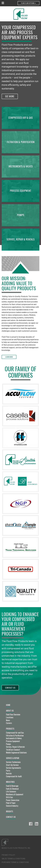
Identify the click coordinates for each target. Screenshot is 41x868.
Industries (10, 782)
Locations (10, 717)
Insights (10, 811)
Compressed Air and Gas (15, 733)
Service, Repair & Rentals (15, 747)
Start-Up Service (12, 765)
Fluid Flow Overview (13, 714)
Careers (9, 723)
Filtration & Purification (15, 735)
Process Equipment (13, 741)
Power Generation (13, 800)
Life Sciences (11, 791)
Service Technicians (13, 762)
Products (10, 729)
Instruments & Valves (14, 738)
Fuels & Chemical (12, 789)
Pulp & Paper (11, 803)
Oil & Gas (9, 797)
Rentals (9, 773)
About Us (10, 711)
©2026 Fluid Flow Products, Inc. (16, 848)
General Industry (12, 806)
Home (8, 705)
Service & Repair (13, 758)
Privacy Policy (8, 855)
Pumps (8, 744)
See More (10, 96)
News (8, 720)
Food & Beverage (12, 786)
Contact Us (10, 688)
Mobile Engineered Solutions (16, 753)
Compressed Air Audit (14, 776)
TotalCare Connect (13, 750)
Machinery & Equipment (15, 794)
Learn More (9, 357)
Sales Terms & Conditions (13, 859)
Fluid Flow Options (28, 3)
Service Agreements (13, 768)
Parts (8, 771)
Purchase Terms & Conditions (15, 862)
